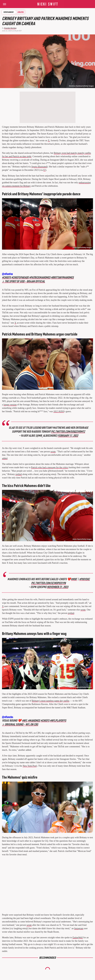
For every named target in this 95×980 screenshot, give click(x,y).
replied (19, 474)
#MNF (74, 579)
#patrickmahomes (40, 277)
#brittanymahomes (62, 277)
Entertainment (9, 12)
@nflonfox (7, 274)
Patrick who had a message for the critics (50, 467)
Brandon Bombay (10, 28)
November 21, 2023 (58, 587)
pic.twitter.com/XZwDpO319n (49, 583)
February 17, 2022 (68, 435)
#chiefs (6, 277)
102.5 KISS (59, 411)
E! (44, 170)
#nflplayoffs (58, 720)
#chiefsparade (20, 277)
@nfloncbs (8, 717)
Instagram (79, 928)
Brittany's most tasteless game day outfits (51, 701)
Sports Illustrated (39, 167)
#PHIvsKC (84, 579)
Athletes (21, 12)
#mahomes (34, 720)
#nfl (25, 720)
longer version (10, 405)
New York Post (30, 766)
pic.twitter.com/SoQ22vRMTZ (68, 431)
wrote (53, 452)
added (5, 458)
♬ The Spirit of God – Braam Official (23, 281)
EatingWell (78, 937)
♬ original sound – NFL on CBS (20, 724)
